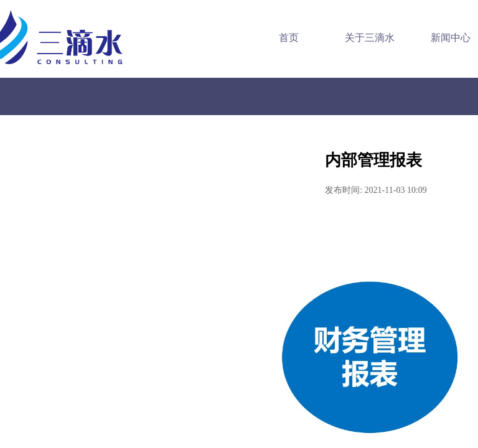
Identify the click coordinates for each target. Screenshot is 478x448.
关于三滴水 (363, 38)
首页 (282, 38)
